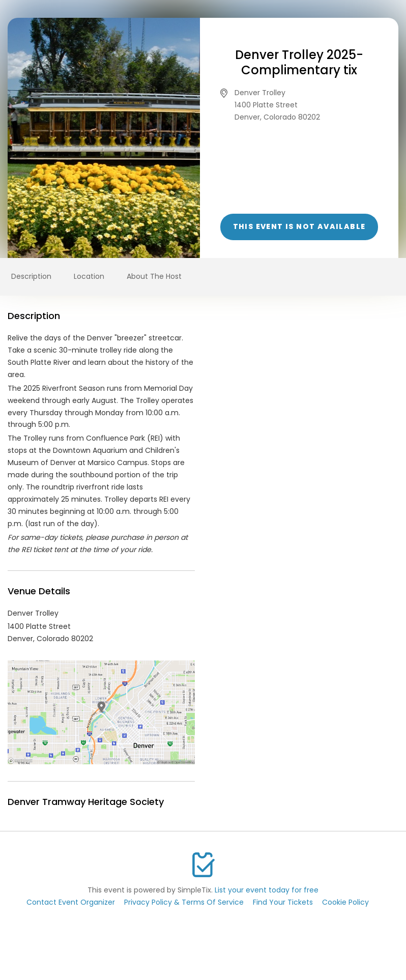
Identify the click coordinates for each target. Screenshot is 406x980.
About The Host (154, 276)
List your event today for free (267, 890)
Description (31, 276)
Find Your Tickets (283, 902)
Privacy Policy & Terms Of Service (184, 902)
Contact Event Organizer (71, 902)
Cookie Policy (345, 902)
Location (89, 276)
